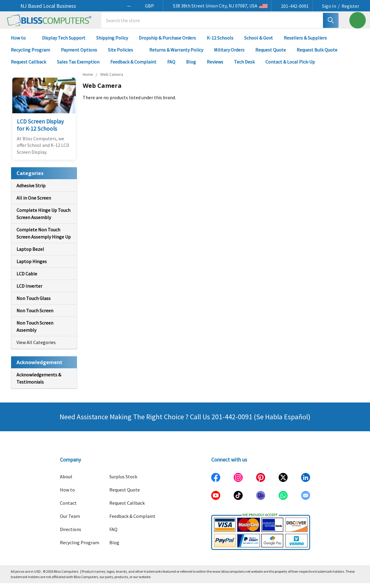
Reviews (215, 67)
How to (21, 43)
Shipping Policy (112, 43)
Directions (71, 534)
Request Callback (28, 67)
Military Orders (229, 55)
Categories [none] (30, 178)
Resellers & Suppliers (305, 43)
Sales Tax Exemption (78, 67)
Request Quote (271, 55)
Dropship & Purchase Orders (167, 43)
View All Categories (36, 347)
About (66, 481)
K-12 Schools (220, 43)
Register (350, 6)
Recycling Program (30, 55)
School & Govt (259, 43)
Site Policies (123, 55)
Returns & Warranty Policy (176, 55)
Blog (191, 67)
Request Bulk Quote (317, 55)
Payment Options (79, 55)
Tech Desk (244, 67)
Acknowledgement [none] (39, 367)
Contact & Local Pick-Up (293, 67)
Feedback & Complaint (133, 67)
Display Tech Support (64, 43)
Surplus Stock (123, 481)
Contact (68, 508)
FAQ (171, 67)
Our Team (70, 521)
